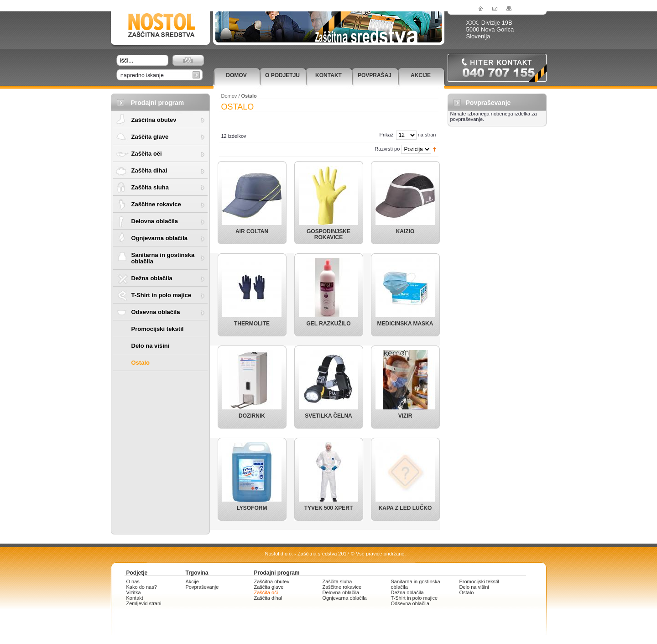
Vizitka (134, 592)
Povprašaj (375, 75)
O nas (133, 581)
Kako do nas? (142, 587)
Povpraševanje (202, 587)
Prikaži (387, 135)
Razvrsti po (387, 149)
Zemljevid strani (144, 603)
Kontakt (328, 75)
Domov (236, 75)
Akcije (421, 75)
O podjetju (282, 75)
